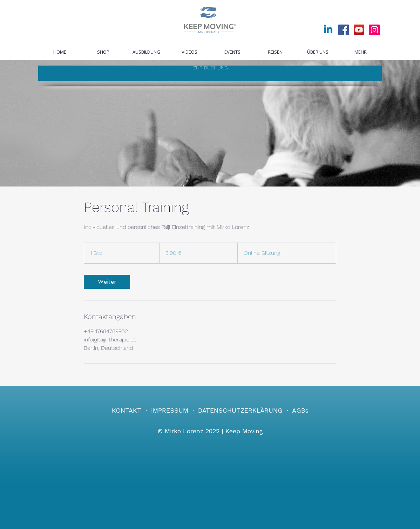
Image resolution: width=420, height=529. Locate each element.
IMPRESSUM (170, 410)
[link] (107, 282)
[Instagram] (374, 30)
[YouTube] (359, 30)
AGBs (300, 410)
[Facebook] (344, 30)
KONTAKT (127, 410)
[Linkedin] (328, 30)
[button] (232, 52)
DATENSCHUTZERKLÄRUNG (240, 410)
